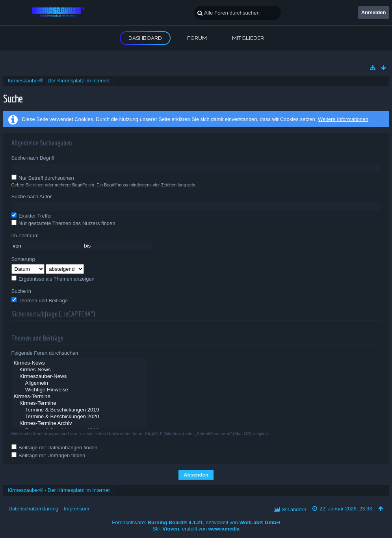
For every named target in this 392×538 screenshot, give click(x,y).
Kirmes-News (80, 363)
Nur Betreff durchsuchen (43, 178)
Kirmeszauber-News (80, 377)
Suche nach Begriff (33, 158)
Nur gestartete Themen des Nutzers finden (63, 223)
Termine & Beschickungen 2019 (80, 410)
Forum (197, 38)
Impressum (76, 509)
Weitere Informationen (343, 119)
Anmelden (374, 12)
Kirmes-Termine (80, 397)
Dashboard (145, 38)
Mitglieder (248, 38)
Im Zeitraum (25, 235)
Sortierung (23, 259)
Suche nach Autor (32, 196)
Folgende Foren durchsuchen (45, 353)
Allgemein (80, 383)
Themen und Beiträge (40, 300)
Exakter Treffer (32, 216)
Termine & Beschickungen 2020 (80, 417)
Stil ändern (294, 509)
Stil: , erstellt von (196, 529)
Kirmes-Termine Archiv (80, 424)
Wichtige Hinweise (80, 390)
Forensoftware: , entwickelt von (196, 522)
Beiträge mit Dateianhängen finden (55, 447)
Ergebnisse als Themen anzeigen (53, 279)
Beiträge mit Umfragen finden (48, 455)
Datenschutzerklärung (33, 509)
